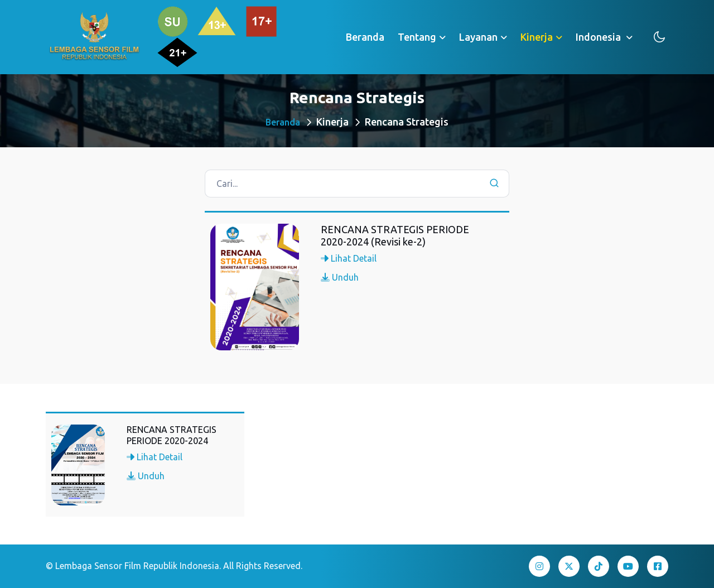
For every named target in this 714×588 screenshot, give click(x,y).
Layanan (478, 37)
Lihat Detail (349, 258)
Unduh (340, 277)
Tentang (417, 37)
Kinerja (537, 37)
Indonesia (599, 37)
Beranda (365, 37)
